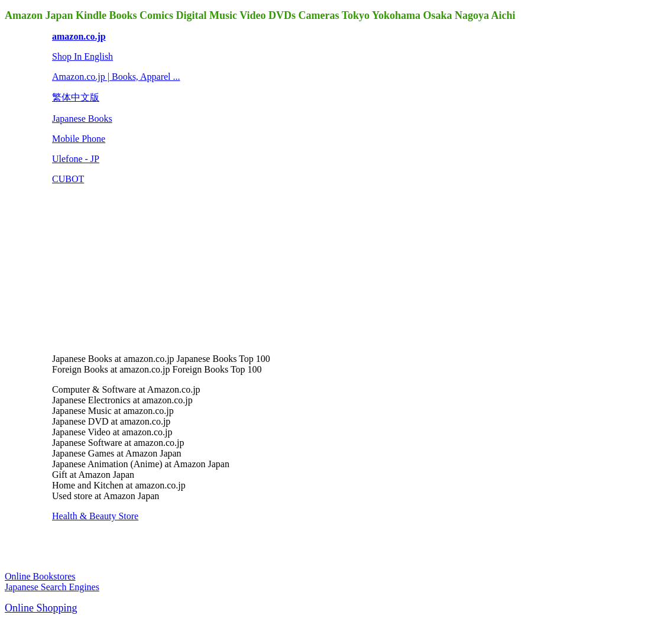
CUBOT (68, 179)
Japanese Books (82, 119)
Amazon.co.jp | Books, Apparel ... (116, 77)
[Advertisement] (141, 268)
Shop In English (82, 56)
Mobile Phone (79, 139)
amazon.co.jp (79, 36)
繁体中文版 (76, 97)
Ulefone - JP (76, 159)
